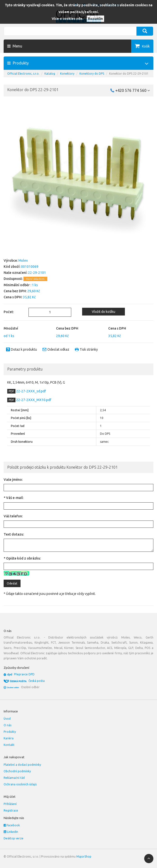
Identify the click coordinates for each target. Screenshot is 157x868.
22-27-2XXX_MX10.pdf (33, 400)
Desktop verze (14, 838)
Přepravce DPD (24, 674)
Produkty (10, 732)
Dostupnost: (13, 279)
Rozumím (95, 19)
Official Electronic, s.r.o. (23, 74)
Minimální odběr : (17, 285)
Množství (11, 328)
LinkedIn (11, 832)
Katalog (50, 74)
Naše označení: (15, 273)
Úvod (7, 719)
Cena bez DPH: (15, 291)
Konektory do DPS (92, 74)
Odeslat (12, 583)
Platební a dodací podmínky (22, 765)
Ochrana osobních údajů (20, 784)
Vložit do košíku (103, 312)
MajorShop (84, 856)
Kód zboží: (12, 267)
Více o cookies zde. (68, 19)
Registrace (11, 810)
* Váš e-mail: (14, 498)
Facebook (12, 825)
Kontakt (9, 745)
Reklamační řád (14, 778)
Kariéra (9, 738)
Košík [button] (146, 46)
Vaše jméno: (13, 480)
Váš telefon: (13, 516)
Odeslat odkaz (58, 349)
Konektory (67, 74)
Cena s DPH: (13, 297)
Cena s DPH (117, 328)
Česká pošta (37, 681)
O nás (7, 725)
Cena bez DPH (67, 328)
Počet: (9, 312)
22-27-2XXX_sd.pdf (31, 391)
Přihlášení (10, 804)
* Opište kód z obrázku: (22, 558)
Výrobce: (11, 260)
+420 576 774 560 (132, 90)
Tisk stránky (89, 349)
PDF (11, 391)
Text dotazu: (14, 534)
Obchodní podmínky (17, 771)
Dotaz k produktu (24, 349)
